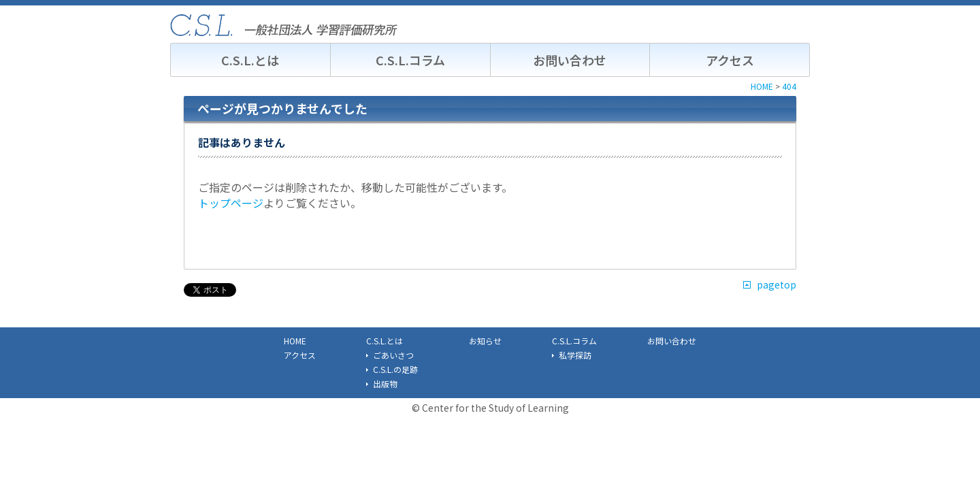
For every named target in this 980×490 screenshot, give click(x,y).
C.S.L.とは (250, 60)
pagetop (777, 284)
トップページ (231, 203)
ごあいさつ (393, 355)
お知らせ (485, 341)
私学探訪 (575, 355)
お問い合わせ (570, 60)
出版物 (385, 383)
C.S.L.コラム (410, 60)
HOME (295, 341)
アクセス (730, 60)
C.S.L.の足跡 (395, 369)
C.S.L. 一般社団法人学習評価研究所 (284, 25)
